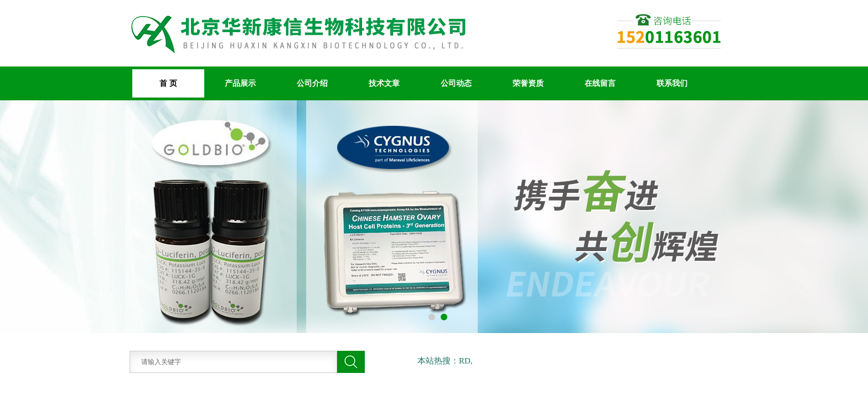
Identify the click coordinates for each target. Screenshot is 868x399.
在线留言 (600, 83)
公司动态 (456, 83)
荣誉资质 (528, 83)
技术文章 (384, 83)
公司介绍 (312, 83)
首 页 (168, 83)
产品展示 (240, 83)
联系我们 (672, 83)
